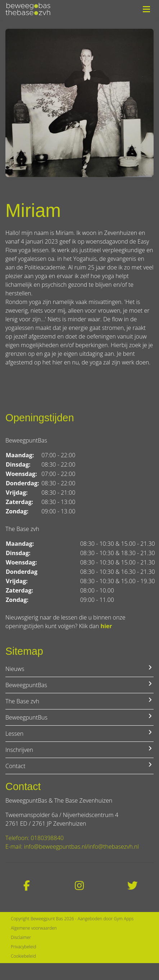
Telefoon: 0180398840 (35, 838)
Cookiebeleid (23, 956)
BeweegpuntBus (79, 717)
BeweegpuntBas (79, 685)
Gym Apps (124, 919)
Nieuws (79, 669)
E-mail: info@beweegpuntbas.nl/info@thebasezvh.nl (72, 847)
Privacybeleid (23, 947)
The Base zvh (79, 701)
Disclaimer (21, 937)
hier (106, 626)
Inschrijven (79, 750)
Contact (79, 766)
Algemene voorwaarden (34, 928)
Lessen (79, 733)
